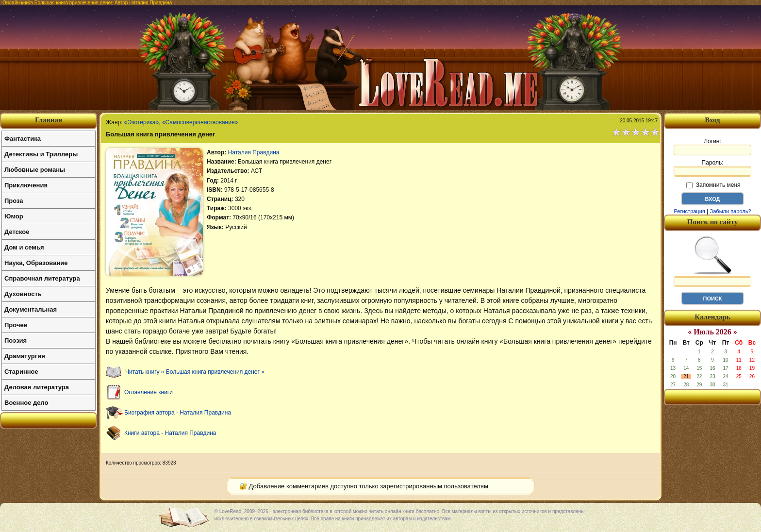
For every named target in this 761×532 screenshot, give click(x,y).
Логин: (712, 147)
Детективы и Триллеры (41, 154)
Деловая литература (37, 387)
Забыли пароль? (731, 211)
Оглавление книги (149, 392)
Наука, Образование (36, 263)
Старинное (21, 372)
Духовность (23, 294)
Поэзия (16, 341)
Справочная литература (42, 278)
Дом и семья (24, 247)
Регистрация (689, 211)
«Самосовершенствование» (200, 122)
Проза (14, 201)
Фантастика (23, 139)
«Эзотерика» (141, 122)
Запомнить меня (713, 185)
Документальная (31, 309)
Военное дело (26, 403)
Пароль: (712, 168)
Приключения (26, 185)
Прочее (16, 325)
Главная (49, 120)
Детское (17, 232)
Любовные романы (35, 170)
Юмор (14, 216)
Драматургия (25, 356)
